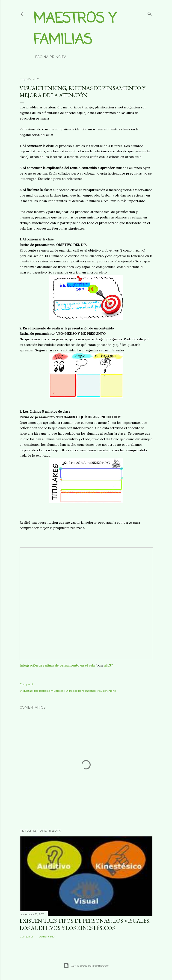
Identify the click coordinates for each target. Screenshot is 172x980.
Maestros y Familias (75, 29)
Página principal (52, 57)
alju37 (108, 665)
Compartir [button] (27, 684)
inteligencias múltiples (48, 691)
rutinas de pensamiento (80, 691)
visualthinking (107, 691)
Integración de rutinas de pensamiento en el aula (57, 665)
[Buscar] (150, 13)
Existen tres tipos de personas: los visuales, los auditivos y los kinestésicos (85, 924)
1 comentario (46, 936)
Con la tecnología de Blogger (86, 966)
